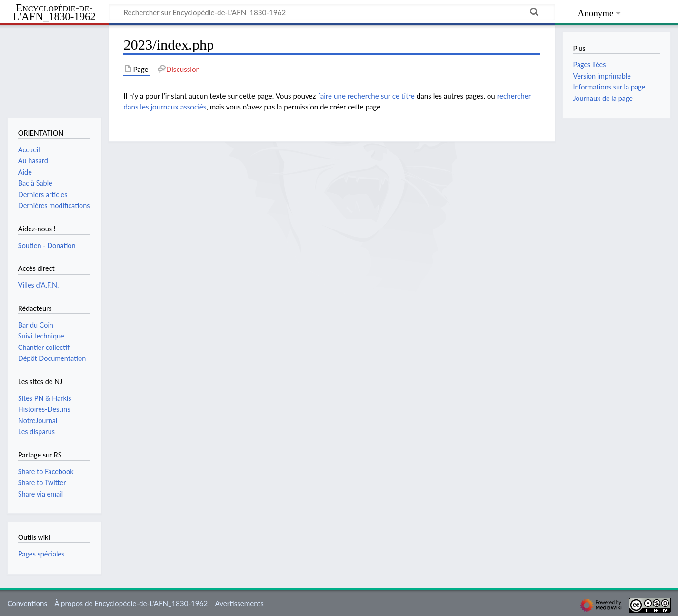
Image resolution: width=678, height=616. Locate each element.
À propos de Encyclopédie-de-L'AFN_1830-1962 (131, 603)
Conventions (27, 603)
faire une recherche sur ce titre (366, 96)
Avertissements (239, 603)
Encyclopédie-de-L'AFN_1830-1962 (54, 13)
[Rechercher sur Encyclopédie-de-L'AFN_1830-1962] (332, 12)
